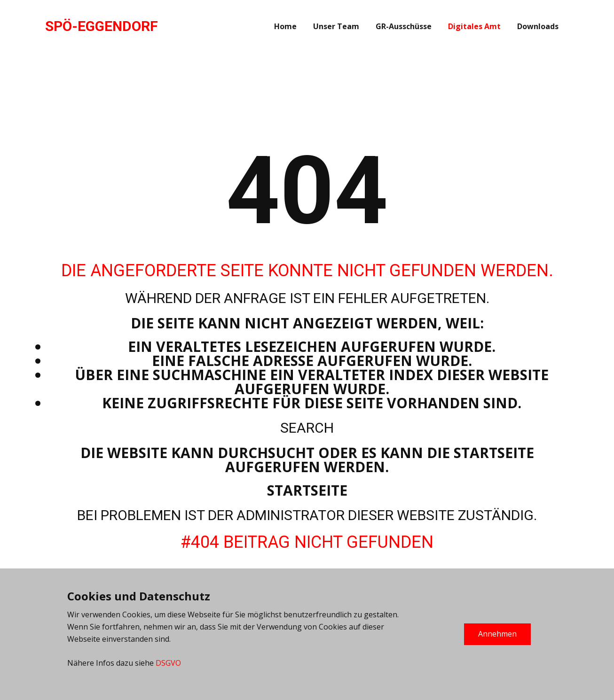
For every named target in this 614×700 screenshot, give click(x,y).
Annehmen (497, 634)
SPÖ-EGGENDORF (102, 26)
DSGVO (168, 663)
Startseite (307, 490)
